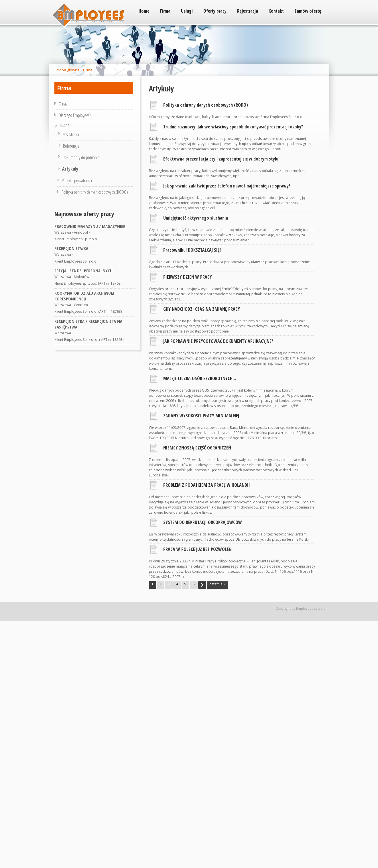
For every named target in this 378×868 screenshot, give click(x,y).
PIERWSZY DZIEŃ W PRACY (188, 277)
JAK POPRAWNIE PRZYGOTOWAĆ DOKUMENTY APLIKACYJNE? (218, 341)
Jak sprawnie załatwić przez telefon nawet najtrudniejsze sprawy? (227, 186)
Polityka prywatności (75, 181)
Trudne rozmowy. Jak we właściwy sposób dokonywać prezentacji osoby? (233, 127)
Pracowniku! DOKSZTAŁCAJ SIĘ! (192, 250)
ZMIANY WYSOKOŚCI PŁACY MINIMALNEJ (201, 416)
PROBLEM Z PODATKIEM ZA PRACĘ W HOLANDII (207, 485)
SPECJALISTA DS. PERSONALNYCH (83, 271)
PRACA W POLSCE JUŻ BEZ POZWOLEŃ (197, 549)
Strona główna (67, 70)
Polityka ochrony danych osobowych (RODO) (206, 105)
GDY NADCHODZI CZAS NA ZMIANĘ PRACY (202, 309)
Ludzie (67, 125)
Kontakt (276, 11)
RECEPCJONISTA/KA (71, 248)
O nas (63, 104)
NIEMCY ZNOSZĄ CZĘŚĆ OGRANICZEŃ (197, 448)
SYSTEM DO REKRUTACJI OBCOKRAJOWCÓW (203, 522)
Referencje (70, 146)
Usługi (187, 11)
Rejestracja (248, 11)
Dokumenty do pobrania (80, 157)
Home (144, 11)
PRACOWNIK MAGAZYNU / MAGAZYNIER (90, 226)
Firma (165, 11)
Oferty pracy (215, 11)
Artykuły (69, 169)
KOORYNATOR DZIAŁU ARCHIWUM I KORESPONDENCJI (85, 296)
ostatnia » (217, 584)
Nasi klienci (71, 134)
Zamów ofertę (308, 11)
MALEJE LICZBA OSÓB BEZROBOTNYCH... (200, 378)
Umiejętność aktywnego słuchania (196, 218)
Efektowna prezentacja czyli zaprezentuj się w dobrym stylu (221, 159)
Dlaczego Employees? (75, 115)
